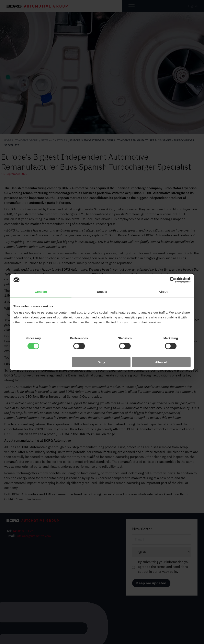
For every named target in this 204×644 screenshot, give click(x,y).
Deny (101, 362)
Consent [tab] (41, 291)
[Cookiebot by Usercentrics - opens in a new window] (173, 280)
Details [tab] (102, 291)
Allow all (161, 362)
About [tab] (163, 291)
